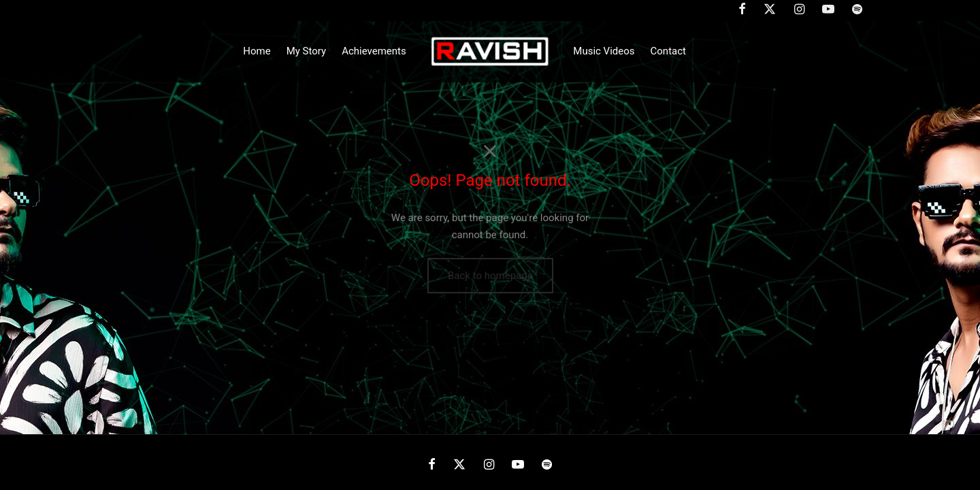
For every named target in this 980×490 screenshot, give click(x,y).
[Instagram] (488, 465)
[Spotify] (547, 465)
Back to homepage (490, 276)
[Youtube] (518, 465)
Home (257, 51)
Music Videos (604, 51)
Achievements (374, 51)
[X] (459, 465)
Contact (668, 51)
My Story (306, 51)
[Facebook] (432, 465)
